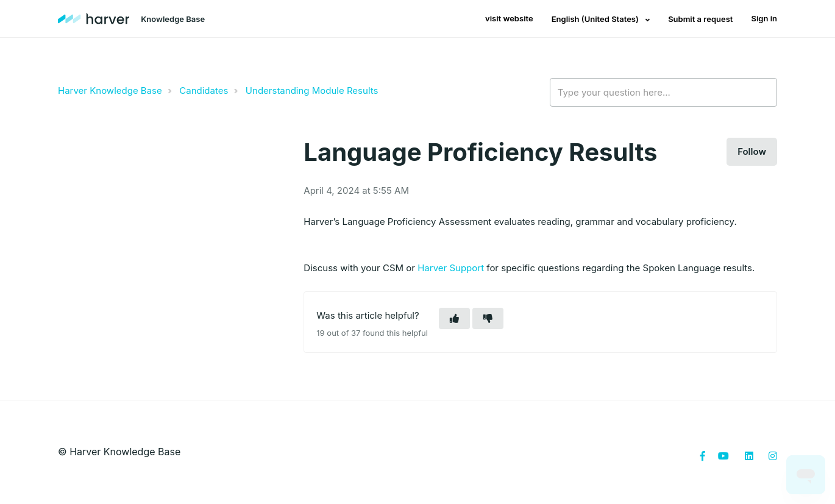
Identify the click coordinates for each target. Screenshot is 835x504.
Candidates (204, 91)
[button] (454, 318)
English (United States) (596, 19)
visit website (509, 18)
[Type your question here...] (663, 93)
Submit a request (700, 19)
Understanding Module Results (312, 91)
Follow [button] (752, 151)
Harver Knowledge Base (110, 91)
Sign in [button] (764, 18)
